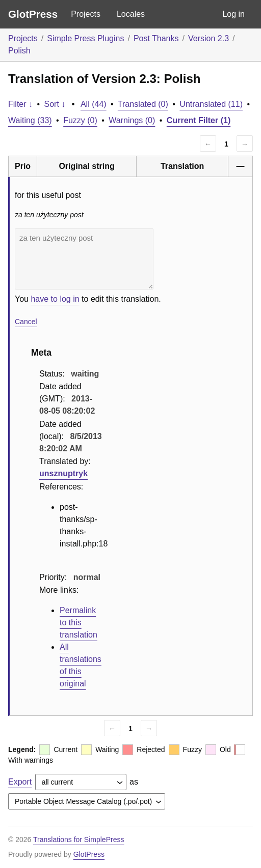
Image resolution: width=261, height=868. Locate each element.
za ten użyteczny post (84, 259)
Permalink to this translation (79, 623)
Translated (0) (143, 104)
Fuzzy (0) (80, 120)
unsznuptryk (63, 473)
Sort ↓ (55, 104)
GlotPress (33, 14)
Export (20, 782)
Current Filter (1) (199, 120)
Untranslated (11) (211, 104)
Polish (19, 51)
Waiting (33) (30, 120)
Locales (131, 14)
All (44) (94, 104)
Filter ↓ (20, 104)
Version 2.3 (208, 38)
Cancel (26, 322)
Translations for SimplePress (79, 840)
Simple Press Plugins (85, 38)
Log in (233, 14)
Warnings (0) (132, 120)
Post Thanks (156, 38)
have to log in (55, 299)
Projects (86, 14)
